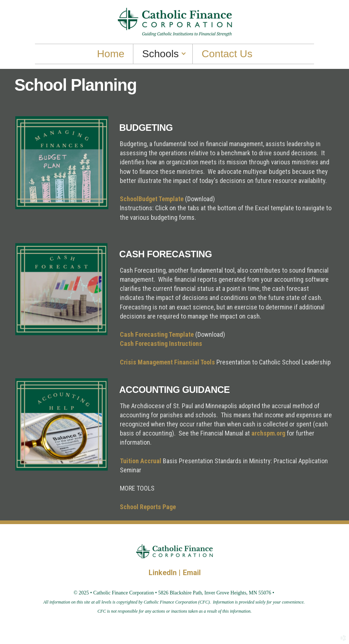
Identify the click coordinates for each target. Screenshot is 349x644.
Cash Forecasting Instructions (161, 344)
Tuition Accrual (141, 461)
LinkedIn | (166, 573)
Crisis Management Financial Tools (167, 362)
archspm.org (268, 433)
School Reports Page (148, 507)
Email (192, 573)
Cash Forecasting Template (157, 334)
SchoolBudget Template (152, 199)
